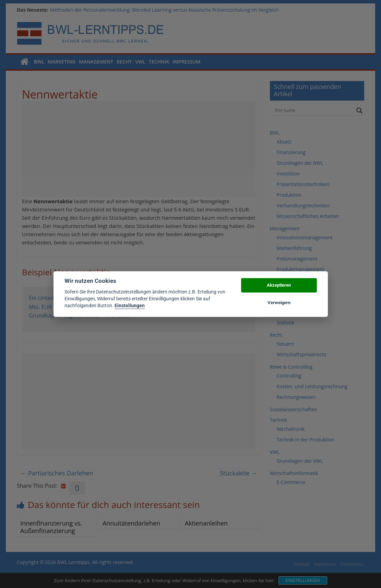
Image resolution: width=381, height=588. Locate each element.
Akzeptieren (279, 285)
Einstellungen (130, 306)
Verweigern (279, 303)
